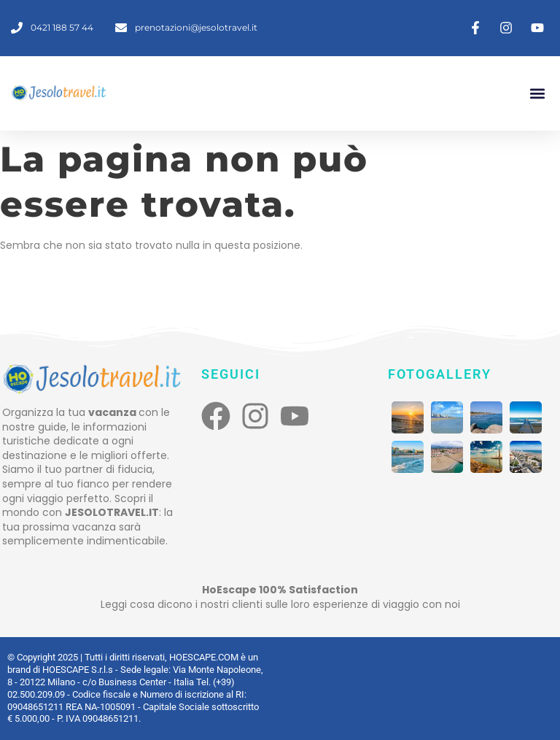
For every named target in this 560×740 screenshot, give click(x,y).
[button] (537, 93)
